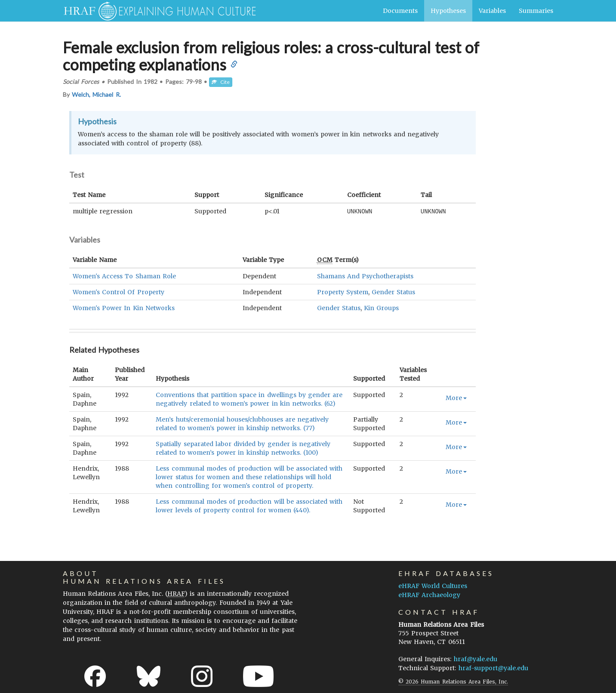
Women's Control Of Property (119, 292)
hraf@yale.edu (476, 659)
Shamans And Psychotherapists (365, 276)
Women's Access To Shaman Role (124, 276)
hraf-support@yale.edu (493, 668)
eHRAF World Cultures (433, 585)
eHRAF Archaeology (429, 594)
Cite (221, 82)
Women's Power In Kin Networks (124, 308)
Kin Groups (381, 308)
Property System (343, 292)
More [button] (456, 397)
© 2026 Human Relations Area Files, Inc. (453, 681)
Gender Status (393, 292)
